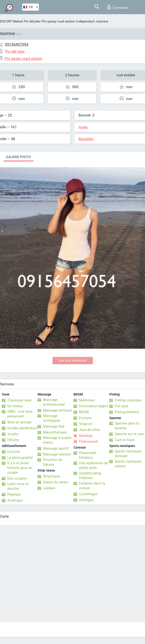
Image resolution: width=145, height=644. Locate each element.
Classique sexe (19, 400)
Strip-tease (52, 476)
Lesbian (49, 488)
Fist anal (121, 406)
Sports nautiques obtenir (128, 464)
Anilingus (86, 500)
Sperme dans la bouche (127, 426)
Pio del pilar (32, 21)
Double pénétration (22, 428)
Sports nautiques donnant (128, 454)
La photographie (20, 458)
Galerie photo (18, 157)
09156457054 (17, 44)
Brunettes (86, 139)
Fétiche (13, 440)
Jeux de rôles (90, 430)
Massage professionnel (54, 402)
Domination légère (94, 406)
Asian (83, 127)
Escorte (13, 452)
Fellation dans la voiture (92, 486)
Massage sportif (56, 448)
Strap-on (86, 424)
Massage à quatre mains (57, 440)
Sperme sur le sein (129, 434)
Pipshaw (14, 494)
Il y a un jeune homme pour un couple (20, 468)
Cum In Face (125, 440)
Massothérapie (55, 432)
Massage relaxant (57, 454)
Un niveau (15, 406)
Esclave (85, 418)
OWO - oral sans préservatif (20, 414)
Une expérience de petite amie (93, 465)
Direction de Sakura (53, 462)
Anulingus (15, 500)
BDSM (84, 412)
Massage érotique (57, 410)
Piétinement (88, 442)
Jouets (13, 434)
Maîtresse (87, 400)
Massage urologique (52, 418)
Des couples (17, 478)
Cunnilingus (88, 494)
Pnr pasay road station (58, 21)
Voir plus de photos (72, 360)
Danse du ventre (56, 482)
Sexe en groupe (19, 422)
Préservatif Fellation (88, 455)
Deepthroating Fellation (90, 476)
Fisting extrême (127, 412)
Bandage (86, 436)
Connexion (118, 7)
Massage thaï (54, 426)
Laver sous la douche (18, 486)
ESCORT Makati (11, 21)
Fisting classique (128, 400)
